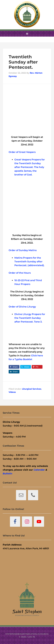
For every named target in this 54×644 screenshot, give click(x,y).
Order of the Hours (20, 273)
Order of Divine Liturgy (22, 307)
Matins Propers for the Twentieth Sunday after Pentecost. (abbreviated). (29, 262)
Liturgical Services (32, 389)
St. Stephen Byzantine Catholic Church (27, 14)
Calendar (39, 470)
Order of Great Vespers (22, 152)
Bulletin (7, 474)
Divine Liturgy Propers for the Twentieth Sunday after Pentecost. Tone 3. (30, 318)
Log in (31, 637)
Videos (12, 392)
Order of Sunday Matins (23, 250)
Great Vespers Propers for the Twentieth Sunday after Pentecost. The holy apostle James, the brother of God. (30, 167)
